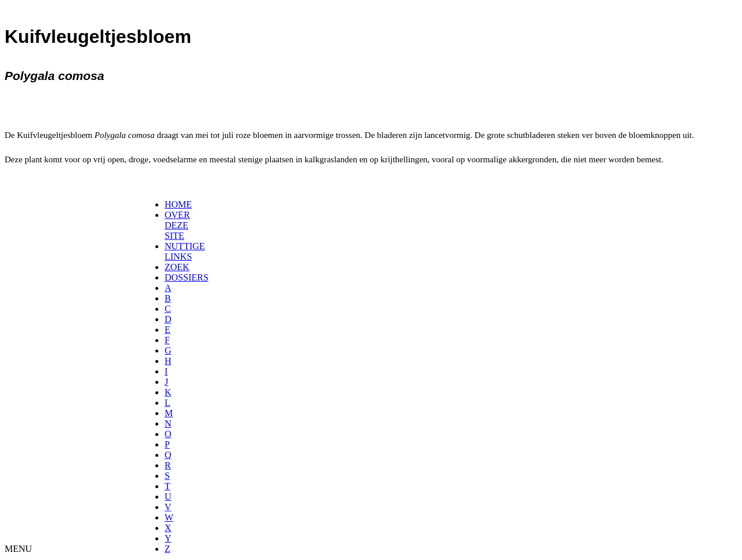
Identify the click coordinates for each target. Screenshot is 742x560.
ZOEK (177, 267)
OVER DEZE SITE (177, 225)
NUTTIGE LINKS (185, 251)
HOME (178, 204)
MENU (18, 549)
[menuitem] (168, 205)
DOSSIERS (187, 277)
